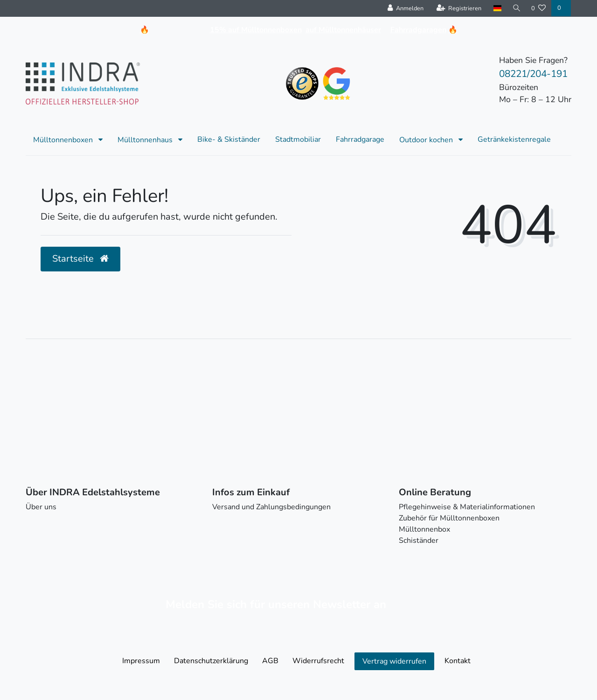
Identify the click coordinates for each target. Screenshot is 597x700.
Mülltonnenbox (424, 529)
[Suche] (516, 8)
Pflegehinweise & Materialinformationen (467, 507)
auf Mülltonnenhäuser (343, 30)
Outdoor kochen (427, 140)
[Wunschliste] (538, 8)
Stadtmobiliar (298, 139)
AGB (270, 661)
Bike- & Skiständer (229, 139)
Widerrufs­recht (318, 661)
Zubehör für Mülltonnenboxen (449, 518)
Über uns (41, 507)
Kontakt (458, 661)
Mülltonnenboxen (64, 140)
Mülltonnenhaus (146, 140)
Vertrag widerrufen (394, 661)
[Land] (496, 8)
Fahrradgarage (360, 139)
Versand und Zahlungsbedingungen (271, 507)
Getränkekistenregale (514, 139)
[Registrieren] (458, 8)
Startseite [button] (80, 259)
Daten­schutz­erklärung (211, 661)
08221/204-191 (533, 74)
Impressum (141, 661)
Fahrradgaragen (418, 30)
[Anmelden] (405, 8)
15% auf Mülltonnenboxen (256, 30)
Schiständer (419, 541)
